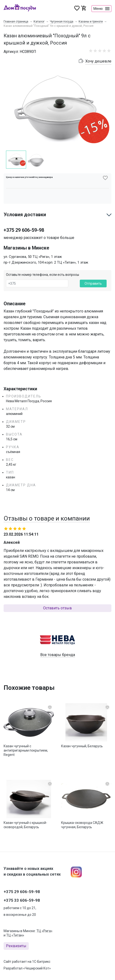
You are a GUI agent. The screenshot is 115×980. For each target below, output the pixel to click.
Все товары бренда (58, 655)
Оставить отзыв (57, 608)
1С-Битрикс (41, 962)
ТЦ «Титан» (15, 935)
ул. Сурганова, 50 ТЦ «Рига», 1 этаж (33, 257)
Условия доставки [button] (25, 215)
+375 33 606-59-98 (22, 900)
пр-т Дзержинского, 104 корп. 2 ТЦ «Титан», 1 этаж (46, 262)
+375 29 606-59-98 (24, 230)
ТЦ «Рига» (44, 931)
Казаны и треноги (91, 22)
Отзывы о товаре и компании (47, 518)
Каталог (39, 22)
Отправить (93, 283)
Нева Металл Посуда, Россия (29, 401)
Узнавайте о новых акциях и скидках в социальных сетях (32, 871)
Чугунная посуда (62, 22)
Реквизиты (16, 946)
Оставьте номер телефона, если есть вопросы (43, 275)
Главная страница (16, 22)
